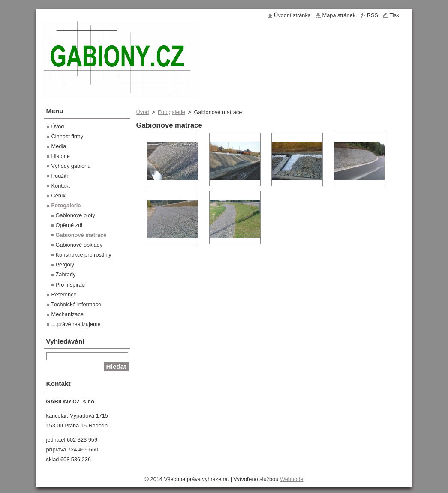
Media (59, 146)
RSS (373, 15)
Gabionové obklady (79, 245)
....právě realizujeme (76, 324)
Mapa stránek (339, 15)
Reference (64, 294)
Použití (60, 176)
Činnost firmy (68, 136)
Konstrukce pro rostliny (84, 255)
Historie (61, 156)
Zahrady (66, 274)
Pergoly (65, 264)
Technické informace (77, 304)
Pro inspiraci (71, 285)
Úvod (143, 112)
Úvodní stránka (292, 15)
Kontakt (61, 186)
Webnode (292, 479)
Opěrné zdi (69, 225)
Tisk (395, 15)
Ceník (59, 196)
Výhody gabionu (71, 166)
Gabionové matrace (81, 235)
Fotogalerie (171, 112)
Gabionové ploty (75, 215)
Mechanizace (68, 314)
